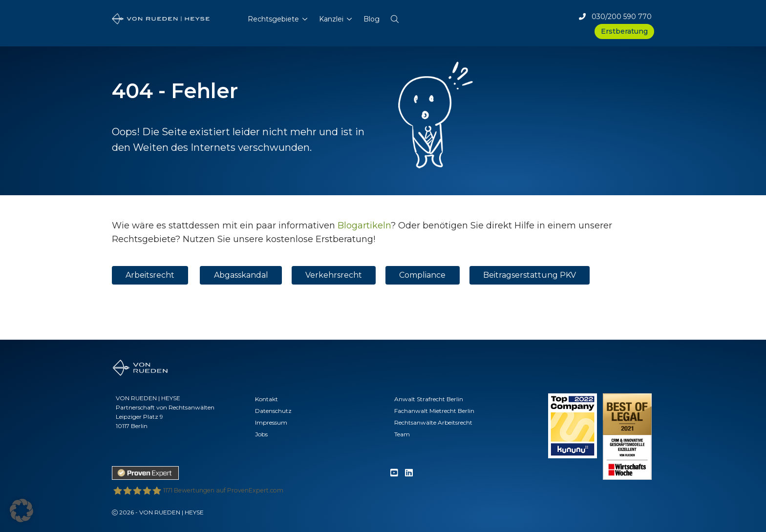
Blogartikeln (364, 225)
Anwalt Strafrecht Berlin (429, 399)
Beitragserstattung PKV (530, 275)
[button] (395, 17)
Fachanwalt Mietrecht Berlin (434, 411)
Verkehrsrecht (334, 275)
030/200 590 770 (615, 17)
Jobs (261, 434)
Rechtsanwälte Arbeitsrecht (433, 422)
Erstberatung (624, 31)
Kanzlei (331, 19)
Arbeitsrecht (150, 275)
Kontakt (266, 399)
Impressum (271, 422)
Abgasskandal (241, 275)
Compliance (422, 275)
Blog (372, 19)
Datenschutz (273, 411)
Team (402, 434)
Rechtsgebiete (273, 19)
